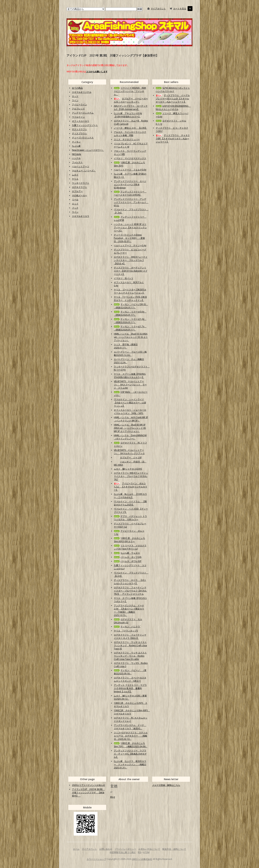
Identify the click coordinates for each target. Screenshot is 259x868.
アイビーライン (79, 104)
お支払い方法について (149, 849)
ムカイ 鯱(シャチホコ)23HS (128, 469)
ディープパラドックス (83, 138)
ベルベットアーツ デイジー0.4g (130, 245)
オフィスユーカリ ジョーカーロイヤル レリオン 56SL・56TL (130, 412)
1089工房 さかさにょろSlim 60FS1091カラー (129, 540)
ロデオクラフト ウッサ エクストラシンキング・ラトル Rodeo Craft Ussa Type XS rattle (130, 656)
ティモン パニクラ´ (127, 627)
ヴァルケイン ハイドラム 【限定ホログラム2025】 (130, 503)
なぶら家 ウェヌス (127, 553)
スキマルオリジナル (82, 92)
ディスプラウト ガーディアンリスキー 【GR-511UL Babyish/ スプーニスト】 (131, 271)
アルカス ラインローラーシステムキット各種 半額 (130, 134)
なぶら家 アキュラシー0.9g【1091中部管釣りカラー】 (128, 115)
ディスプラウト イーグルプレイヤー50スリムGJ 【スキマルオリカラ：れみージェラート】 (173, 99)
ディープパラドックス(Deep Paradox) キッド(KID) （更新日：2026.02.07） (129, 238)
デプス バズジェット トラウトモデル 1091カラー (130, 518)
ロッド (75, 96)
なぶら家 (76, 146)
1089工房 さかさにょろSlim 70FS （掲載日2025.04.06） (131, 745)
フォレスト (77, 162)
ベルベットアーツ (81, 166)
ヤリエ (75, 179)
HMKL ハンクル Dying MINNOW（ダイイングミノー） (130, 437)
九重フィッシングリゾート (85, 125)
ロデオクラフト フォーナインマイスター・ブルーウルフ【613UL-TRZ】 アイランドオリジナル (130, 591)
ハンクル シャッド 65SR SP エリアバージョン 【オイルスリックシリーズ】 (130, 227)
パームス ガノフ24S (128, 557)
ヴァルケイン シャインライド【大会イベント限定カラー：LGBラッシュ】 (130, 403)
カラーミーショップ (96, 859)
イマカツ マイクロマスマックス (130, 158)
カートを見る (180, 9)
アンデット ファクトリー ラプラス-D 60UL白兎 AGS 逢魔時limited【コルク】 (130, 688)
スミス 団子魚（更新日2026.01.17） (126, 346)
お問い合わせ (106, 849)
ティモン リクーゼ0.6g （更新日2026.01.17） (130, 313)
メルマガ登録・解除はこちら (166, 785)
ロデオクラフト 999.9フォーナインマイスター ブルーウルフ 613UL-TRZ (131, 476)
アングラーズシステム (83, 113)
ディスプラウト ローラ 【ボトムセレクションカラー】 (130, 582)
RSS (140, 852)
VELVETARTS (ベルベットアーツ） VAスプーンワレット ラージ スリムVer (130, 385)
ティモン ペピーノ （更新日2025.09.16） (130, 672)
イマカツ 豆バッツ (124, 278)
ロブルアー (77, 191)
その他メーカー (79, 195)
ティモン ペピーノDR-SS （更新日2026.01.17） (131, 306)
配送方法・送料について (174, 849)
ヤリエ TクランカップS (126, 631)
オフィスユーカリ (81, 121)
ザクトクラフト (79, 129)
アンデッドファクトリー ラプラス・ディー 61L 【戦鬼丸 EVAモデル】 (130, 754)
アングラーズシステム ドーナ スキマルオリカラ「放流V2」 (130, 727)
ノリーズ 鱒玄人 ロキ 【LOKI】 (130, 128)
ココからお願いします (97, 72)
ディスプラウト (79, 133)
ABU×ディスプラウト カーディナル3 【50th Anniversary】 (131, 108)
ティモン (76, 142)
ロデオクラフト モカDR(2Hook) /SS (128, 621)
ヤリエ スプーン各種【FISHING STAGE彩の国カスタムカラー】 (130, 376)
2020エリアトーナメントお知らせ (88, 785)
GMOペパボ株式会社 (142, 859)
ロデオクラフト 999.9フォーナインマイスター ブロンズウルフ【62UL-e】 (131, 260)
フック (75, 208)
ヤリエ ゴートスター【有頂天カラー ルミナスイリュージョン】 (130, 291)
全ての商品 (77, 88)
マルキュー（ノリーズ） (84, 171)
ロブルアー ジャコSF (128, 457)
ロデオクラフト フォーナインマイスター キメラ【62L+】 (130, 636)
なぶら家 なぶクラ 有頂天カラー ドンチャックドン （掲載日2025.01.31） (130, 764)
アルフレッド (78, 109)
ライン (75, 100)
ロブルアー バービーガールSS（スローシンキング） (131, 100)
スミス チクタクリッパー (127, 139)
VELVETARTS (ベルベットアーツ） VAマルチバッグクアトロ (129, 452)
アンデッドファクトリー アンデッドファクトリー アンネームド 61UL (131, 202)
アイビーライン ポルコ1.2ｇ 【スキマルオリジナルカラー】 (130, 487)
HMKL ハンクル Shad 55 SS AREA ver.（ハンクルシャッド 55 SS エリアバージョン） (131, 337)
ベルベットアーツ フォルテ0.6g (130, 170)
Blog (113, 797)
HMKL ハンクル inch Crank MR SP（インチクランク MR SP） (131, 419)
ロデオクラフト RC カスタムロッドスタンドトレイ (131, 719)
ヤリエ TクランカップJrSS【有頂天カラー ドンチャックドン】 (130, 299)
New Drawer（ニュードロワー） (88, 150)
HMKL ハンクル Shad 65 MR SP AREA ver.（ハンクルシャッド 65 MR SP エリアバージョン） (130, 428)
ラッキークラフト (81, 183)
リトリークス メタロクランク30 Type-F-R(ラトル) (130, 547)
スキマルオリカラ (81, 216)
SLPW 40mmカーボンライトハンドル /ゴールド (173, 90)
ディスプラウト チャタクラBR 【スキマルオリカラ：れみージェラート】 (173, 139)
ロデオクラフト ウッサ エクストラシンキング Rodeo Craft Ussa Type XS (130, 645)
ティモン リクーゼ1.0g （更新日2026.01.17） (130, 321)
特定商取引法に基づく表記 (123, 852)
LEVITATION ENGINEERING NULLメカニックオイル (173, 108)
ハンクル (76, 158)
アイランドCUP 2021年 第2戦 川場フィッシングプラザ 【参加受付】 (88, 792)
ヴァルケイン (78, 117)
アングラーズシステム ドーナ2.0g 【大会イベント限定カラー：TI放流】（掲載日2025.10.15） (129, 610)
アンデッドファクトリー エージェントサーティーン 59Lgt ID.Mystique (130, 184)
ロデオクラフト (79, 187)
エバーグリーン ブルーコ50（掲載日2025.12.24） (130, 353)
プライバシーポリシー (125, 849)
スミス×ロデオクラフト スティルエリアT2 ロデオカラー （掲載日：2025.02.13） (131, 736)
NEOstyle (77, 154)
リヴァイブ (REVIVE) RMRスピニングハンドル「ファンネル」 (130, 91)
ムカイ (75, 175)
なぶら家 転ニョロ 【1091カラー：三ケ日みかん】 (130, 496)
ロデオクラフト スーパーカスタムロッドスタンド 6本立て (130, 679)
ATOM (146, 852)
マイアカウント (158, 9)
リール (75, 200)
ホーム (76, 849)
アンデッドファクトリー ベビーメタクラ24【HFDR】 (130, 193)
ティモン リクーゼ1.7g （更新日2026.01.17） (130, 328)
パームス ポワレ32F (128, 561)
